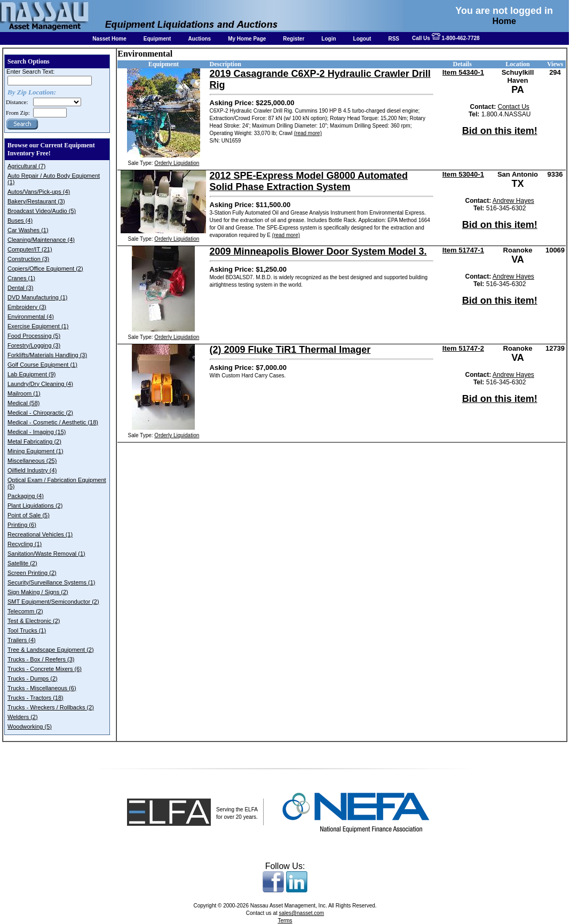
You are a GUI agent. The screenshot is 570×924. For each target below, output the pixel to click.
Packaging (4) (26, 496)
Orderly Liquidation (177, 163)
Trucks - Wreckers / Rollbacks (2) (51, 707)
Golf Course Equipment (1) (42, 365)
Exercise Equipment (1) (38, 326)
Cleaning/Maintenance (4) (41, 240)
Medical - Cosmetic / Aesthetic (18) (53, 422)
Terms (285, 921)
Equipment (157, 39)
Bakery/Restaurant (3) (36, 201)
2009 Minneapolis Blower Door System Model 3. (318, 251)
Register (294, 39)
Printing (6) (22, 525)
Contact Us (514, 107)
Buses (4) (20, 220)
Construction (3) (28, 259)
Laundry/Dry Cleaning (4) (40, 384)
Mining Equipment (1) (35, 451)
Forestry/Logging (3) (34, 345)
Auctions (199, 39)
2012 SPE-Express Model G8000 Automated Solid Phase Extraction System (309, 181)
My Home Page (247, 39)
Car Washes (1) (28, 230)
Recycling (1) (25, 544)
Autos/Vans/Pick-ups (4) (39, 192)
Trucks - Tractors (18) (35, 698)
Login (328, 39)
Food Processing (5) (34, 336)
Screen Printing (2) (32, 573)
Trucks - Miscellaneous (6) (42, 688)
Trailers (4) (22, 640)
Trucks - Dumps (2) (33, 678)
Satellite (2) (22, 563)
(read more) (308, 133)
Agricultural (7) (27, 166)
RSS (394, 39)
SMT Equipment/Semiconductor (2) (53, 602)
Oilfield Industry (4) (32, 470)
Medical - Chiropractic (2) (40, 413)
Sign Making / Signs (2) (38, 592)
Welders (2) (23, 717)
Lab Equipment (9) (32, 374)
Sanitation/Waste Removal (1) (46, 554)
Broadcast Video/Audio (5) (42, 211)
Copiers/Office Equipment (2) (45, 268)
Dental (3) (20, 288)
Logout (362, 39)
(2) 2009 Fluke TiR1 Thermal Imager (290, 350)
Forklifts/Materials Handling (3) (47, 355)
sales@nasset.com (302, 913)
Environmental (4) (31, 317)
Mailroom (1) (24, 393)
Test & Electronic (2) (34, 621)
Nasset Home (109, 39)
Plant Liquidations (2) (35, 506)
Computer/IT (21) (30, 249)
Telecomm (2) (25, 611)
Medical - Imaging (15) (37, 432)
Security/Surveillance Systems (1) (51, 582)
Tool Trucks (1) (27, 630)
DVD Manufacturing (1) (38, 297)
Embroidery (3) (27, 307)
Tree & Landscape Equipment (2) (51, 650)
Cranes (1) (21, 278)
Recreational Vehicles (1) (40, 534)
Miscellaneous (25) (32, 461)
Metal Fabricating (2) (34, 441)
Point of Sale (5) (29, 515)
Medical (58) (24, 403)
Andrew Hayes (513, 201)
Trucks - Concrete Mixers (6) (45, 669)
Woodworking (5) (30, 726)
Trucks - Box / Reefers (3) (41, 659)
